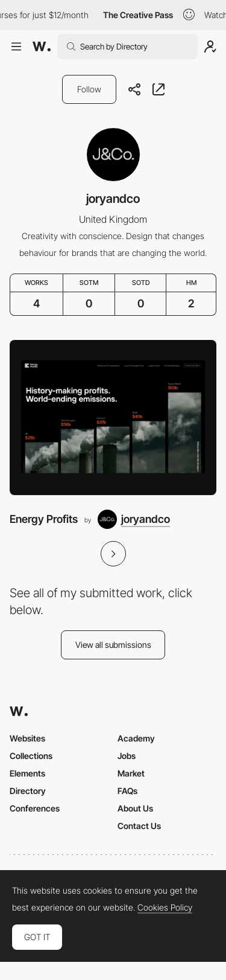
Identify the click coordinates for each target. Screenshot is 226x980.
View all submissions (113, 645)
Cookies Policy (165, 908)
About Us (135, 808)
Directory (28, 791)
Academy (136, 738)
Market (131, 773)
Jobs (127, 756)
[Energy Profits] (113, 418)
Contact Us (139, 826)
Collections (31, 756)
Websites (27, 738)
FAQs (127, 791)
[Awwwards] (42, 46)
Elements (27, 773)
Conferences (35, 808)
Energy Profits (44, 519)
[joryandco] (134, 519)
